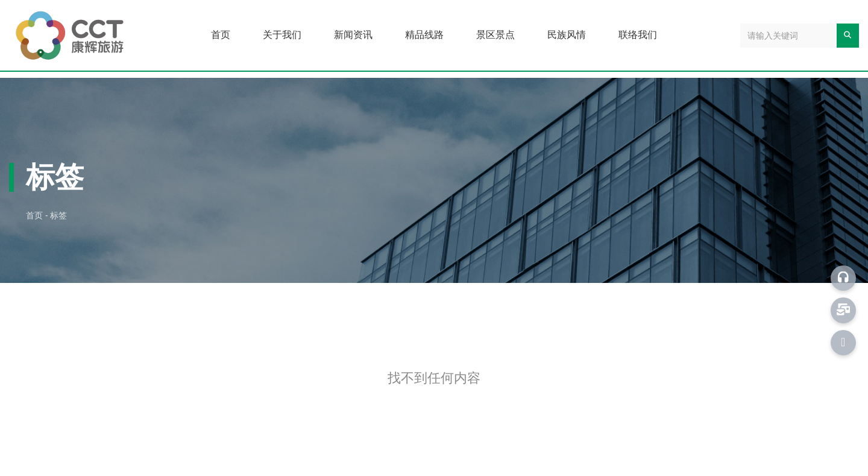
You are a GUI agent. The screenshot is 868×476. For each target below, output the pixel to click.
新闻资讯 (353, 35)
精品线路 (424, 35)
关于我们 (282, 35)
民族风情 (567, 35)
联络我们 (638, 35)
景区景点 (495, 35)
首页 (221, 35)
